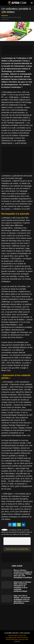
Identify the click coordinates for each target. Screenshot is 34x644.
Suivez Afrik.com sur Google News (17, 549)
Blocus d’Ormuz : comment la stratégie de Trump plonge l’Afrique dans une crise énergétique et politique (23, 574)
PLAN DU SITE (22, 636)
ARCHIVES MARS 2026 (12, 639)
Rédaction (5, 15)
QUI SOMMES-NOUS (11, 638)
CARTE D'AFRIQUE (13, 636)
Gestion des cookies (23, 639)
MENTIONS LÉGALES (23, 638)
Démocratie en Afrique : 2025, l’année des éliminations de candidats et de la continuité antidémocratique (23, 587)
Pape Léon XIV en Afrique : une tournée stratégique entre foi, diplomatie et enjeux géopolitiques (22, 599)
